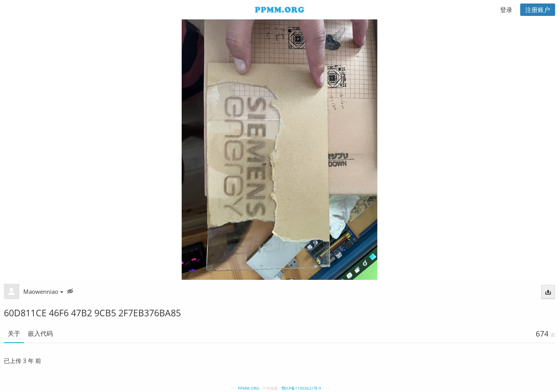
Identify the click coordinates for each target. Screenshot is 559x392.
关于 (14, 333)
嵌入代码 (40, 333)
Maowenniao (43, 291)
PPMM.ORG (248, 388)
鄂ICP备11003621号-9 (301, 388)
